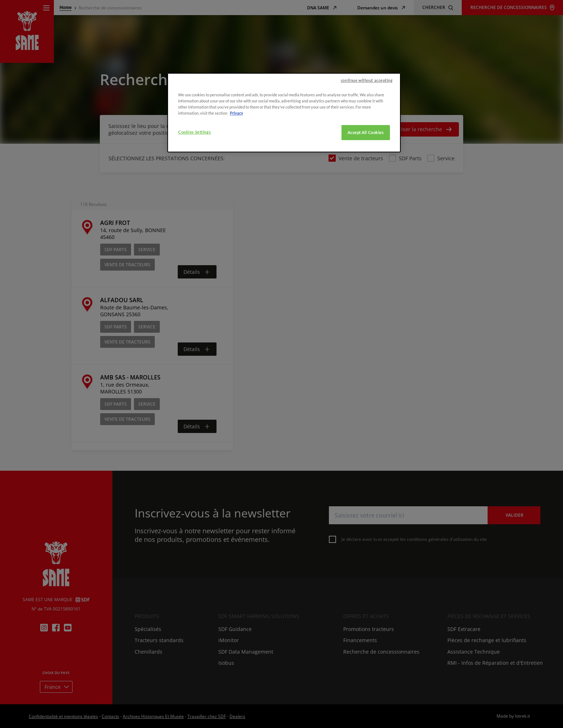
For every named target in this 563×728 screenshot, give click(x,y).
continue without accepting (367, 644)
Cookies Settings (194, 697)
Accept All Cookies (366, 697)
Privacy (236, 678)
